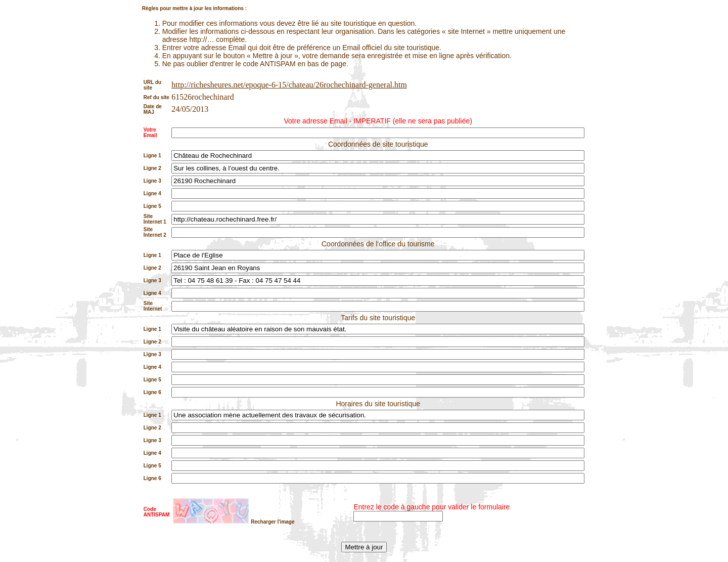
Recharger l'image (272, 522)
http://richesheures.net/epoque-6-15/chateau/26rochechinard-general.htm (289, 85)
